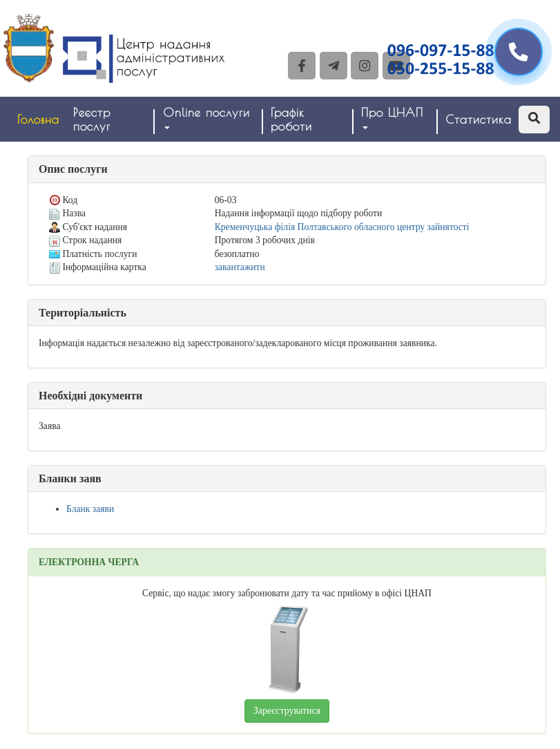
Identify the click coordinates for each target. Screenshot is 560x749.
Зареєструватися (287, 711)
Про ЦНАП (392, 117)
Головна (38, 120)
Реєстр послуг (92, 120)
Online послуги (206, 117)
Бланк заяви (90, 509)
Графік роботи (291, 120)
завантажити (240, 267)
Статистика (479, 120)
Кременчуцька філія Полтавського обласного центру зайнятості (342, 227)
